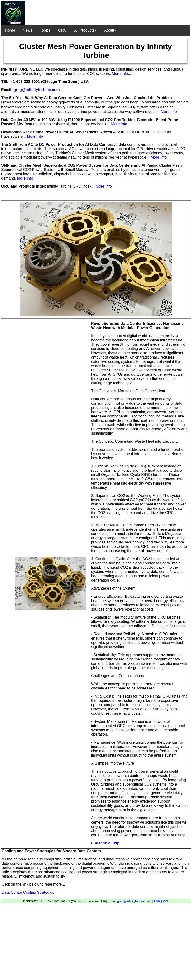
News (28, 30)
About (110, 30)
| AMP (157, 901)
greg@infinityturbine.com (37, 90)
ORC (62, 30)
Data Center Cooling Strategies (28, 892)
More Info (169, 112)
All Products (85, 30)
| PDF (165, 901)
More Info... (122, 74)
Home (10, 30)
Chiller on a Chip (105, 843)
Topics (45, 30)
